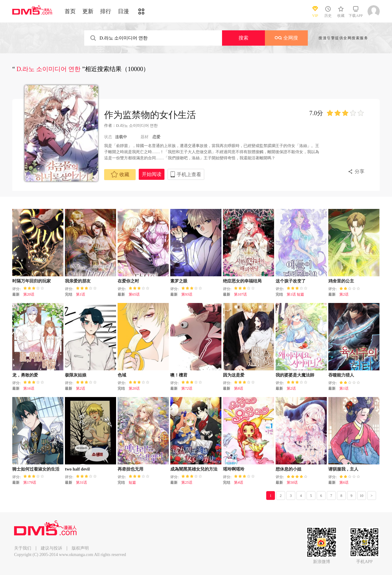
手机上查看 (189, 174)
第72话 (187, 388)
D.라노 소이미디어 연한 (137, 125)
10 (362, 496)
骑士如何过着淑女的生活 (36, 469)
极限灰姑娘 (76, 375)
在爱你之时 (128, 281)
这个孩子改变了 (291, 281)
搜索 (243, 38)
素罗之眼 (179, 281)
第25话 (187, 482)
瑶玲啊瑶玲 (234, 469)
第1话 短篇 (295, 294)
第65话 (134, 294)
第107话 (240, 294)
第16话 (29, 388)
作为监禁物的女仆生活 (150, 115)
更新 (88, 11)
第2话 (344, 294)
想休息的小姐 (288, 469)
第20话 (29, 294)
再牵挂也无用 (130, 469)
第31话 (81, 482)
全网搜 (286, 38)
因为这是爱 (234, 375)
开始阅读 (152, 174)
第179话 (30, 482)
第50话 (292, 482)
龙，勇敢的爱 (25, 375)
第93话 (187, 294)
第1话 (81, 294)
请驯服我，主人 (343, 469)
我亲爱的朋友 (78, 281)
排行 (106, 11)
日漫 (123, 11)
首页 (70, 11)
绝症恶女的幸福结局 (242, 281)
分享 (360, 171)
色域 (122, 375)
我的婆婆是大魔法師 (295, 375)
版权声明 (80, 548)
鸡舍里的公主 (341, 281)
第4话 (239, 482)
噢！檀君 (179, 375)
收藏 (120, 174)
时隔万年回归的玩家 (32, 281)
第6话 (344, 482)
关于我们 (23, 548)
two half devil (77, 469)
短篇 (132, 482)
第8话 (239, 388)
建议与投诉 (51, 548)
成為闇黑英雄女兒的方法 (194, 469)
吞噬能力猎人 (341, 375)
